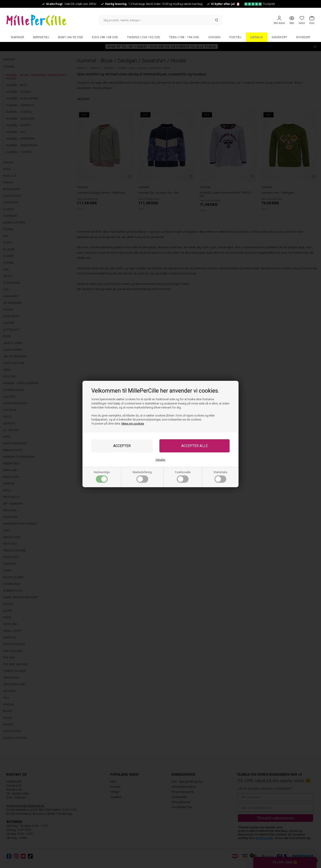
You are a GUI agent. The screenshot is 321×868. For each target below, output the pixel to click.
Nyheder (303, 37)
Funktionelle (183, 477)
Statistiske (220, 477)
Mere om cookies (133, 424)
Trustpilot (260, 4)
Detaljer (160, 460)
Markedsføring (142, 477)
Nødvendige (102, 477)
